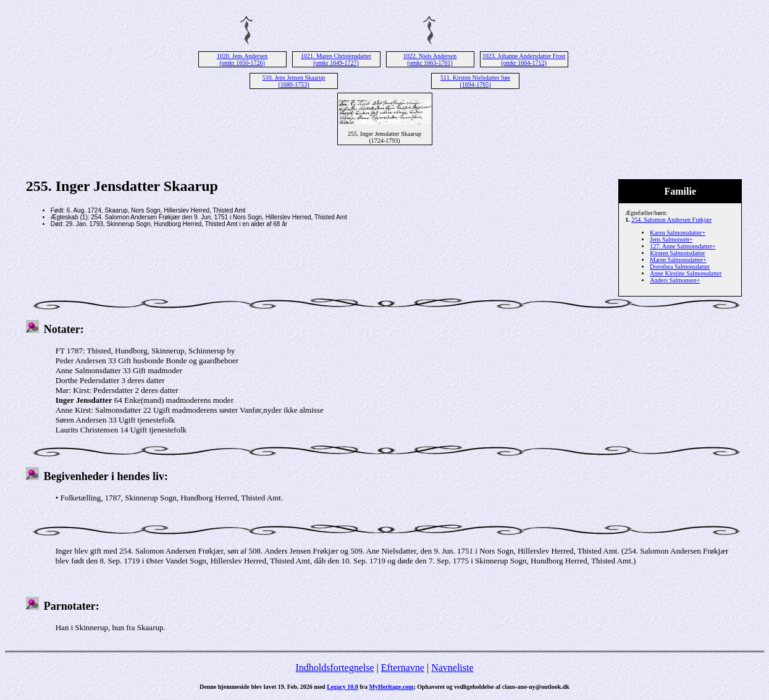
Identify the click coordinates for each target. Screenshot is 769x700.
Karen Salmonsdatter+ (678, 233)
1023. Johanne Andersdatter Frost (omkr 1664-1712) (524, 59)
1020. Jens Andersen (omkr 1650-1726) (242, 59)
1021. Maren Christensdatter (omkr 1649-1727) (336, 59)
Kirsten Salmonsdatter (677, 253)
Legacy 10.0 (342, 687)
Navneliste (452, 668)
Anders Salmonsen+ (675, 280)
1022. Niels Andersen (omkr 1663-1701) (430, 59)
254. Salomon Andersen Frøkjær (671, 220)
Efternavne (403, 668)
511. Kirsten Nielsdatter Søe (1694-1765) (475, 81)
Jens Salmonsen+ (671, 239)
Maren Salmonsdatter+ (678, 260)
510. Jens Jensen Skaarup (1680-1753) (294, 81)
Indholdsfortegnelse (334, 668)
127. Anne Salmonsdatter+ (683, 246)
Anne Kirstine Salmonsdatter (686, 273)
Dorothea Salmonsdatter (680, 267)
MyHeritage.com (392, 687)
